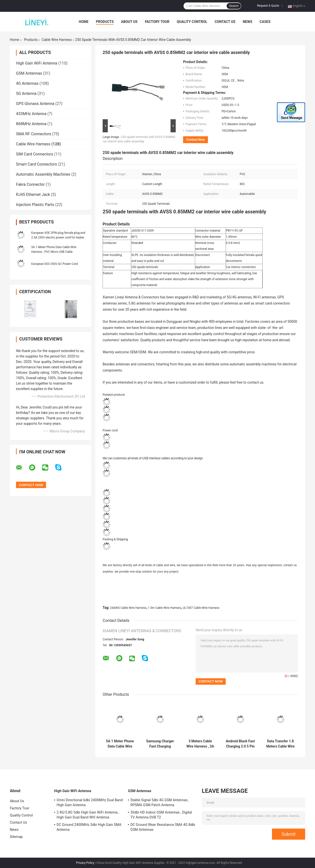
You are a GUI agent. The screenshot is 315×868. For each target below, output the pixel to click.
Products (105, 22)
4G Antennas (27, 83)
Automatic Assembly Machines (43, 174)
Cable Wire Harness (57, 40)
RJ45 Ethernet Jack (33, 195)
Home (84, 22)
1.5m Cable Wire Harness (165, 608)
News (247, 22)
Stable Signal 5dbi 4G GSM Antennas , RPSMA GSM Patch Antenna (160, 802)
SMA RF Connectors (34, 134)
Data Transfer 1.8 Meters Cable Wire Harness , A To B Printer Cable (281, 744)
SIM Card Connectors (35, 154)
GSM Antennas (29, 73)
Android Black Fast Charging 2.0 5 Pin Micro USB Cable (240, 744)
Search (234, 6)
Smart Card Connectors (37, 164)
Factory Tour (157, 22)
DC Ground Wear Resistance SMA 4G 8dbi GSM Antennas (163, 827)
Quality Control (192, 22)
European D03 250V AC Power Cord (55, 264)
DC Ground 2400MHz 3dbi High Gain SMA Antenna (89, 827)
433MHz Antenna (31, 114)
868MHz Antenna (31, 124)
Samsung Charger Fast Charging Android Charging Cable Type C (160, 744)
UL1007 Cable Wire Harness (201, 608)
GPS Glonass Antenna (35, 104)
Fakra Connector (30, 184)
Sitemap (16, 837)
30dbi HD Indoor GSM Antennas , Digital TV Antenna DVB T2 (161, 815)
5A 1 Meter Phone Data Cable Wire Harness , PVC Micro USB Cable (120, 744)
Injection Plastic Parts (35, 205)
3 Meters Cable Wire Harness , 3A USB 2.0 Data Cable (200, 744)
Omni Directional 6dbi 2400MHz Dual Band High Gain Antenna (90, 802)
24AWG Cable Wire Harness (128, 608)
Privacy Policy (85, 863)
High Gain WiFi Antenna (37, 63)
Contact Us (225, 22)
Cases (265, 22)
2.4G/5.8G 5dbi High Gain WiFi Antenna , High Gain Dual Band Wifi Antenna (88, 815)
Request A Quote (268, 6)
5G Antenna (26, 94)
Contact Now (196, 140)
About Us (129, 22)
